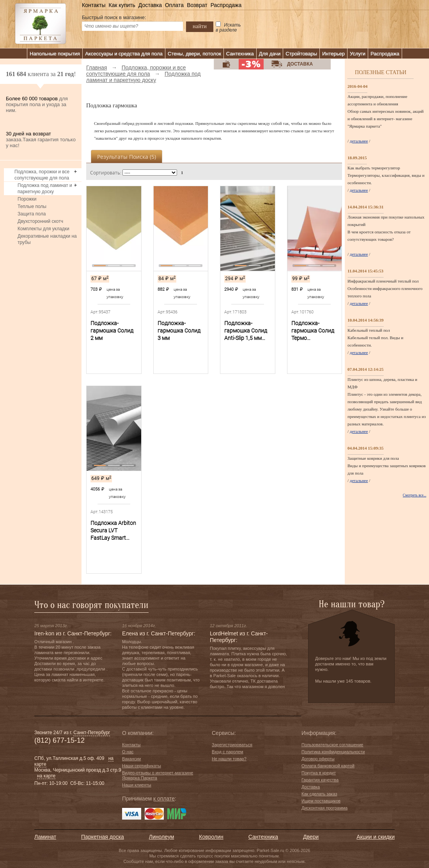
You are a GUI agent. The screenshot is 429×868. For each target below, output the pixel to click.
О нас (128, 752)
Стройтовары (301, 54)
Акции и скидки (376, 837)
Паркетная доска (103, 837)
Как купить (122, 5)
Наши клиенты (137, 785)
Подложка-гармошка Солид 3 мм (179, 331)
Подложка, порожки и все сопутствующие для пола (42, 175)
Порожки (27, 199)
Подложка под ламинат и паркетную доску (45, 189)
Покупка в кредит (319, 773)
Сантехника (240, 54)
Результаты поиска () (127, 157)
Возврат (197, 5)
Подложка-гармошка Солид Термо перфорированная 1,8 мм (313, 331)
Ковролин (211, 837)
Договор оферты (318, 759)
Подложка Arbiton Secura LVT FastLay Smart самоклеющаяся (113, 531)
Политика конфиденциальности (333, 752)
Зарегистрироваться (232, 745)
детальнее (359, 141)
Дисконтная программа (324, 808)
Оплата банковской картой (328, 766)
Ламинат (45, 837)
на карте (46, 776)
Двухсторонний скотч (40, 221)
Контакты (94, 5)
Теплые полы (32, 206)
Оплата (174, 5)
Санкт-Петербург (92, 733)
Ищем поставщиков (321, 801)
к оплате (164, 799)
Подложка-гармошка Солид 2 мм (112, 331)
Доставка (150, 5)
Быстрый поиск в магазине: (114, 17)
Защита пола (32, 214)
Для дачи (270, 54)
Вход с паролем (228, 752)
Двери (311, 837)
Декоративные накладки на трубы (47, 239)
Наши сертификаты (142, 766)
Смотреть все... (415, 495)
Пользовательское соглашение (332, 745)
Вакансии (132, 759)
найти (200, 26)
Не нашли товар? (229, 759)
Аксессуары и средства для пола (124, 54)
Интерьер (333, 54)
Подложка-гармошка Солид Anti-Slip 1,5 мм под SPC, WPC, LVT (247, 331)
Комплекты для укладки (43, 229)
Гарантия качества (320, 780)
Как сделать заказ (319, 794)
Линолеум (161, 837)
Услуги (358, 54)
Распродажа (226, 5)
